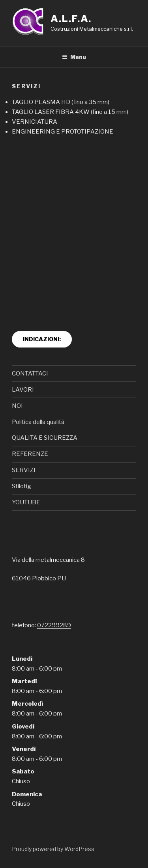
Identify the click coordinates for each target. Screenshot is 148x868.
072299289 (54, 625)
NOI (17, 406)
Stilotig (22, 486)
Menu (74, 57)
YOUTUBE (26, 502)
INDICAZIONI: (42, 339)
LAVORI (23, 390)
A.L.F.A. (71, 19)
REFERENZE (30, 454)
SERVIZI (24, 470)
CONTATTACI (30, 374)
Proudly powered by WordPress (53, 849)
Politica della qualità (38, 422)
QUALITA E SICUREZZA (45, 438)
